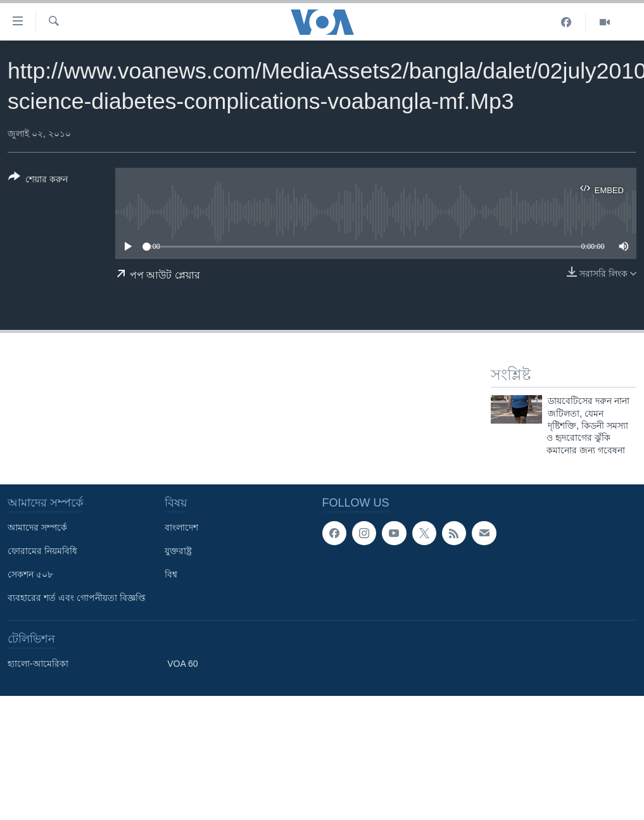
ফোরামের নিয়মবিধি (42, 551)
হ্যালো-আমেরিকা (38, 664)
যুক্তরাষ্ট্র (178, 551)
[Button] (38, 180)
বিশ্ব (171, 574)
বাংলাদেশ (181, 527)
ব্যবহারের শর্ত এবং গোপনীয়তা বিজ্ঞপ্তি (77, 598)
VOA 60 (182, 664)
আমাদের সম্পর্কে (37, 527)
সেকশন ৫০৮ (30, 574)
